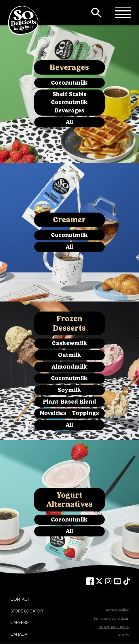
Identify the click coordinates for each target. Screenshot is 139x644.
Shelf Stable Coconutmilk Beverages (69, 102)
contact (20, 599)
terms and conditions (111, 618)
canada (19, 634)
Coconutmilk (69, 83)
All (69, 122)
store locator (27, 611)
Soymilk (69, 390)
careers (19, 623)
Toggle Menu (123, 12)
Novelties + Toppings (69, 413)
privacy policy (117, 610)
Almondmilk (69, 367)
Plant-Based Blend (69, 402)
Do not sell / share (114, 627)
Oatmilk (69, 355)
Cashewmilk (69, 343)
